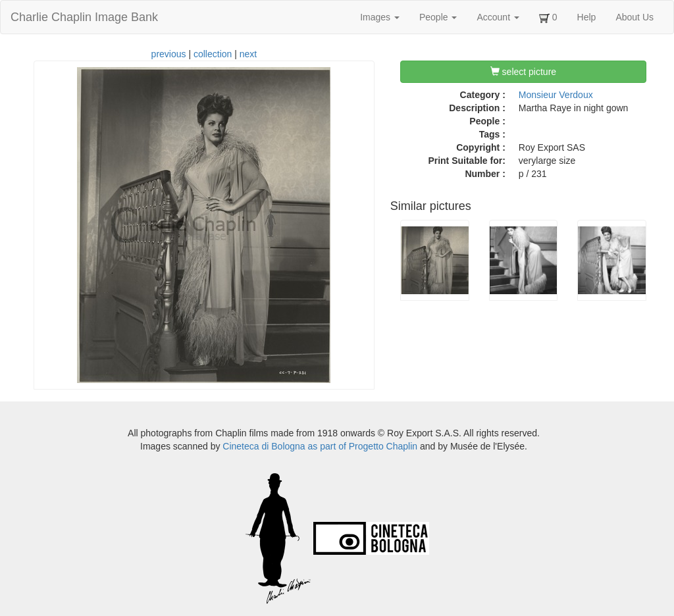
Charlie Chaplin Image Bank (84, 17)
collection (213, 54)
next (248, 54)
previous (169, 54)
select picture (523, 72)
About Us (635, 17)
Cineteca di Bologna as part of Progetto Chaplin (320, 446)
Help (587, 17)
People (438, 17)
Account (498, 17)
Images (380, 17)
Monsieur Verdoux (556, 95)
